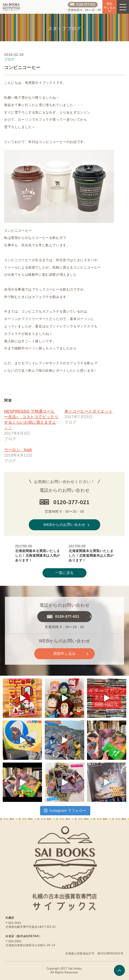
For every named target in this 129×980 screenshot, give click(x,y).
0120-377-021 (83, 5)
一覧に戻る (64, 573)
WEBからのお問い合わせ (66, 525)
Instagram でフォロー (65, 811)
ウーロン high (18, 450)
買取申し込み (71, 654)
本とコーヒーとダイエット (89, 411)
